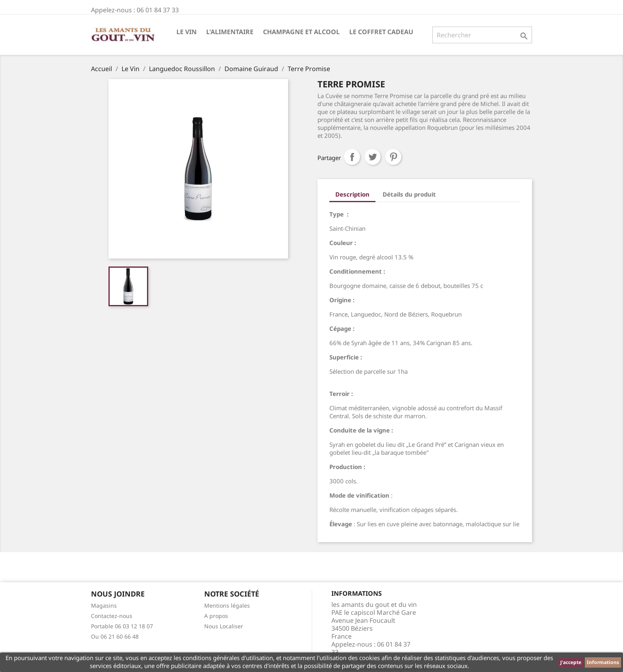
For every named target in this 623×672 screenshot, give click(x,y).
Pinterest (393, 157)
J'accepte (571, 662)
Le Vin (187, 32)
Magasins (104, 605)
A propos (216, 616)
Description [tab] (352, 194)
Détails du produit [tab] (409, 194)
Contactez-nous (112, 616)
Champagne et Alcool (301, 32)
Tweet (373, 157)
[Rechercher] (482, 35)
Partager (352, 157)
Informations (603, 662)
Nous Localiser (224, 626)
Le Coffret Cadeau (381, 32)
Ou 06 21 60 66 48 (115, 636)
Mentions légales (227, 605)
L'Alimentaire (230, 32)
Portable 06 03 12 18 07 (122, 626)
